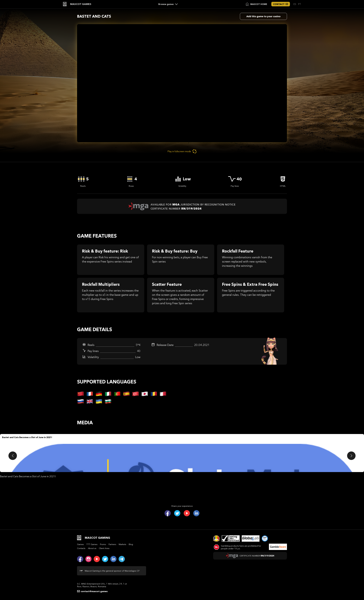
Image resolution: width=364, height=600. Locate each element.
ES (295, 4)
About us (92, 548)
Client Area (104, 548)
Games (80, 544)
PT (300, 4)
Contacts (81, 548)
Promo (103, 544)
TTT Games (92, 544)
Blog (131, 544)
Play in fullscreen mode (182, 151)
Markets (122, 544)
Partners (112, 544)
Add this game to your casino (263, 16)
